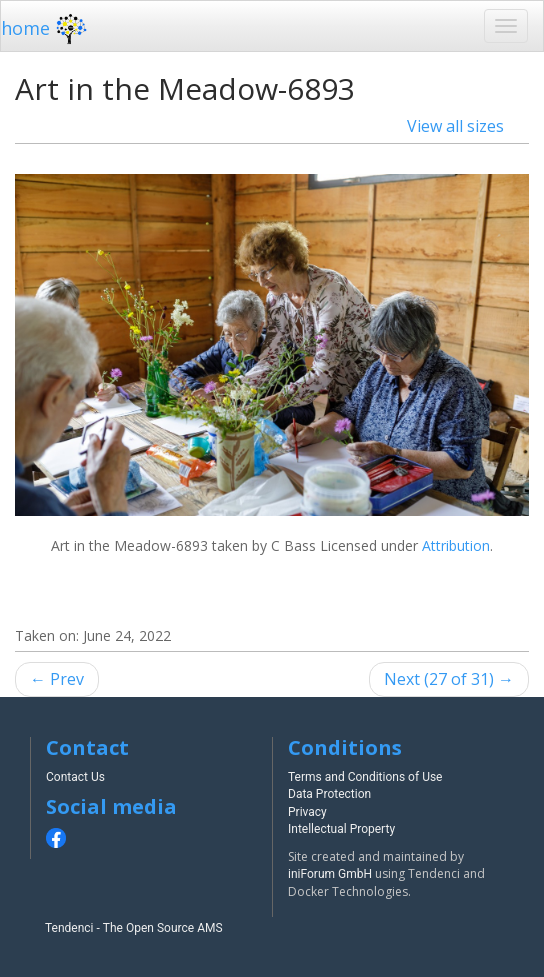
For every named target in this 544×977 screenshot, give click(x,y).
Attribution (456, 545)
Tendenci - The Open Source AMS (134, 928)
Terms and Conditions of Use (365, 777)
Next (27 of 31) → (449, 679)
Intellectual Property (341, 829)
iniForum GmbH (330, 874)
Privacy (307, 812)
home (46, 28)
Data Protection (329, 794)
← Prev (57, 679)
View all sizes (455, 126)
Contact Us (75, 777)
